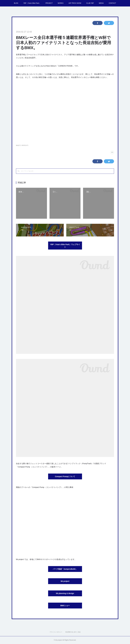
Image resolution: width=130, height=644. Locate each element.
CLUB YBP (90, 3)
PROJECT (49, 3)
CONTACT (112, 3)
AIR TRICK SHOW (75, 3)
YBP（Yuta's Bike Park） (32, 3)
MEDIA (101, 3)
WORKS (60, 3)
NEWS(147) (25, 145)
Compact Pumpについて (65, 476)
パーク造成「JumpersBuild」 (65, 569)
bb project (65, 581)
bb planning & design (65, 593)
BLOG (16, 3)
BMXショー (65, 606)
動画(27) (18, 145)
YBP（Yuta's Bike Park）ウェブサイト (65, 246)
